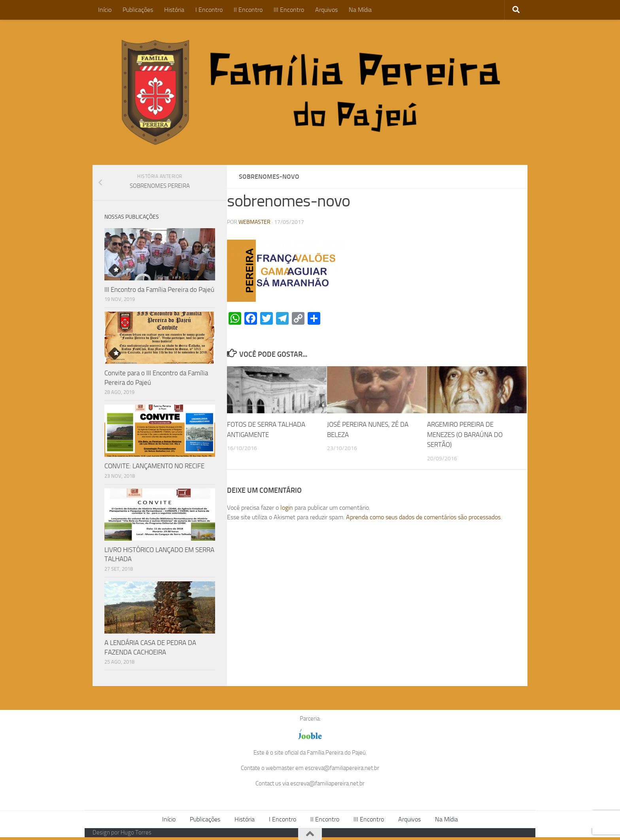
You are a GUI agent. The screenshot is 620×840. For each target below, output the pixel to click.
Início (105, 10)
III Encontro (289, 10)
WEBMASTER (254, 222)
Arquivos (326, 10)
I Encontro (209, 10)
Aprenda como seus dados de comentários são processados (423, 517)
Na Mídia (360, 10)
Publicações (138, 10)
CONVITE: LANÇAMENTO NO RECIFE (154, 466)
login (287, 508)
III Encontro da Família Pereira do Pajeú (159, 289)
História (174, 10)
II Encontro (248, 10)
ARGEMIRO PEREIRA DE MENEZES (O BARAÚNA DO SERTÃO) (465, 434)
